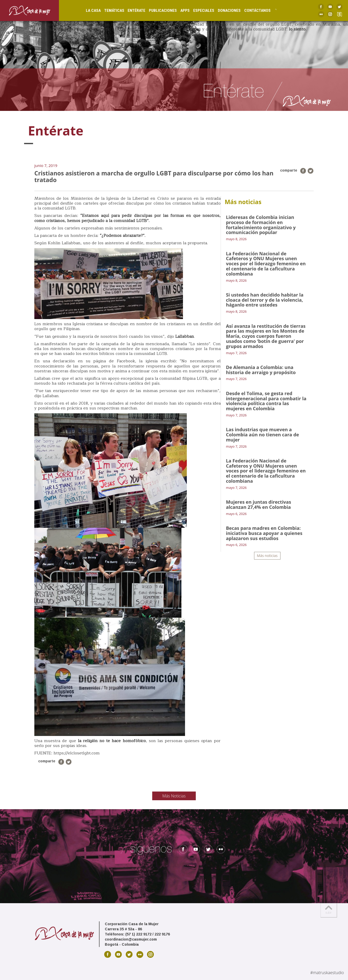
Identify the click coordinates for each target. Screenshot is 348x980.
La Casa (88, 10)
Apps (180, 10)
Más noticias (267, 556)
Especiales (199, 10)
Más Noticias (174, 796)
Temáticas (109, 10)
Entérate (132, 10)
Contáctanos (253, 10)
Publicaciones (158, 10)
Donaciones (225, 10)
